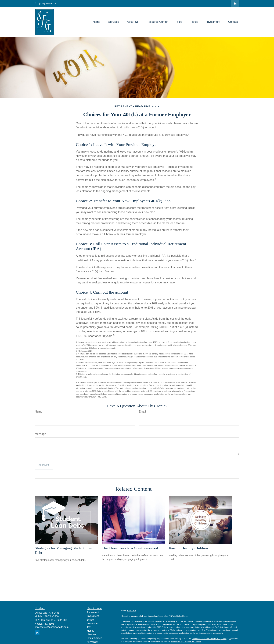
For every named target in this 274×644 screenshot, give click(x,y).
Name (39, 412)
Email (142, 412)
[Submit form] (44, 465)
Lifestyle (91, 634)
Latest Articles (94, 638)
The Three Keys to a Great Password (130, 548)
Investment (93, 616)
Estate (90, 620)
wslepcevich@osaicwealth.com (52, 627)
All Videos (92, 642)
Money (91, 631)
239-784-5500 (51, 616)
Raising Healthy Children (188, 548)
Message (40, 434)
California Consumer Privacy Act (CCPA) (209, 639)
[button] (97, 22)
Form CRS (131, 610)
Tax (89, 627)
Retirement (93, 612)
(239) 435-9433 (45, 3)
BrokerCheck (182, 616)
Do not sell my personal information (186, 641)
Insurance (92, 623)
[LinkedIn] (235, 3)
